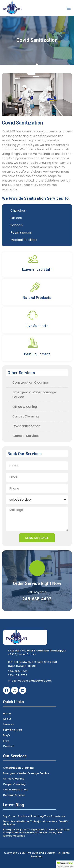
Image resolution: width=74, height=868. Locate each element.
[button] (69, 8)
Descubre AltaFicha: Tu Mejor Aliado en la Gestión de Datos (36, 823)
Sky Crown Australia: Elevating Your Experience (34, 816)
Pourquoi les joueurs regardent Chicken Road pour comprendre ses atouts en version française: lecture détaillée (37, 833)
